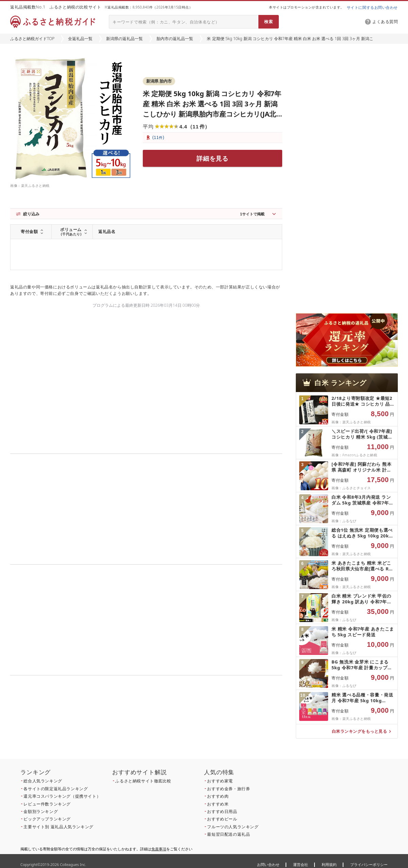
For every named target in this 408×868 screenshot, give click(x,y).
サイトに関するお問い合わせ (372, 7)
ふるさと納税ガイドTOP (32, 39)
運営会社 (301, 864)
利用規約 (329, 864)
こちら (189, 721)
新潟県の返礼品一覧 (124, 39)
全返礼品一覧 (80, 39)
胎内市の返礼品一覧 (175, 39)
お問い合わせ (268, 864)
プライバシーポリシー (369, 864)
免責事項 (159, 849)
